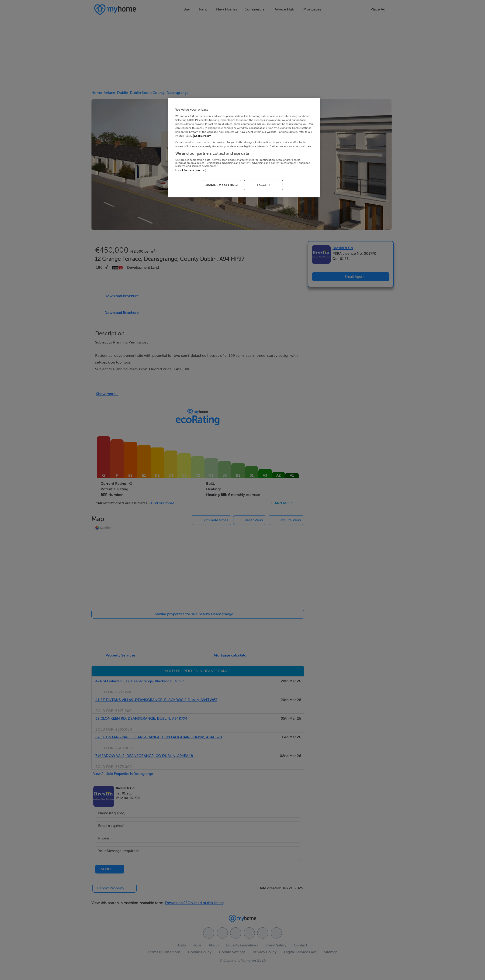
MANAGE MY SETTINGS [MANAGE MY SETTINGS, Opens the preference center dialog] (222, 185)
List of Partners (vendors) (191, 170)
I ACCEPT (264, 185)
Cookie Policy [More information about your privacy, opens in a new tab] (202, 136)
